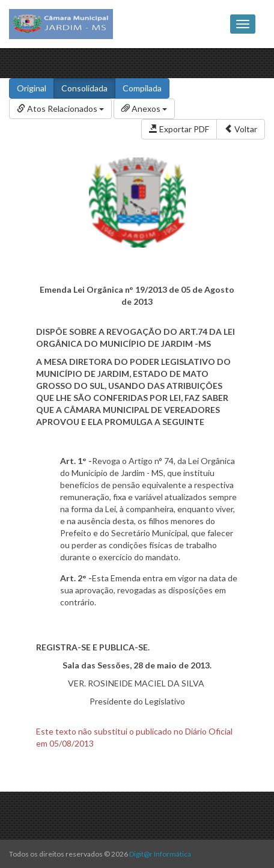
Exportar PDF (179, 129)
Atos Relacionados (60, 108)
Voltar (241, 129)
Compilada (142, 88)
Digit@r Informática (160, 854)
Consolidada (84, 88)
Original (32, 88)
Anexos (144, 108)
